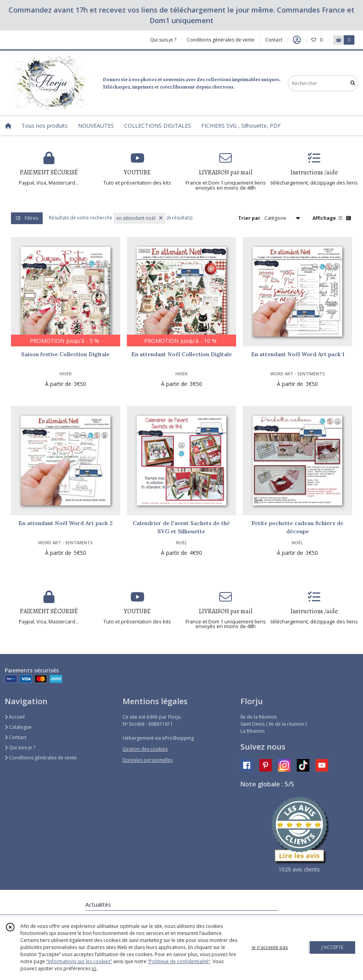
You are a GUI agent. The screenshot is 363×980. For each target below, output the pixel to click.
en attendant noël (139, 218)
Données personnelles (148, 760)
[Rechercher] (353, 83)
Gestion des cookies (145, 749)
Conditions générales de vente (41, 758)
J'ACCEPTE (332, 947)
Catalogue (18, 727)
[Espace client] (297, 40)
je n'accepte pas (270, 947)
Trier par (249, 218)
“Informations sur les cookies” (79, 961)
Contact (274, 40)
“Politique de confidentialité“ (179, 961)
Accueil (15, 717)
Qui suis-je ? (20, 747)
